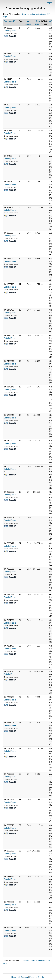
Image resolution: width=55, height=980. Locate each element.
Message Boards (36, 977)
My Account (23, 977)
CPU (51, 21)
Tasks (14, 31)
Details (7, 31)
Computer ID (10, 21)
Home (14, 977)
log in (50, 3)
